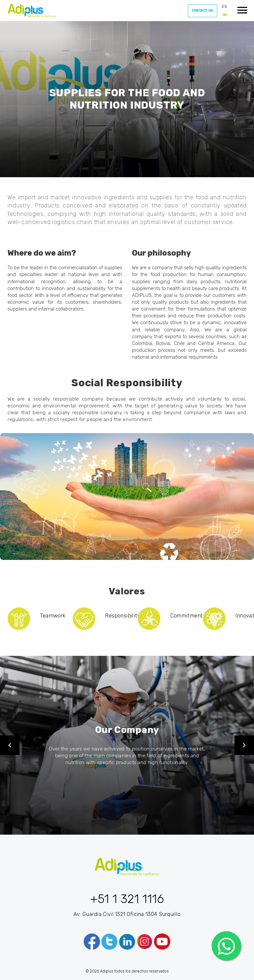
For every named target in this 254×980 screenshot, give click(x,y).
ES (224, 6)
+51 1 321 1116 (127, 899)
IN (225, 15)
